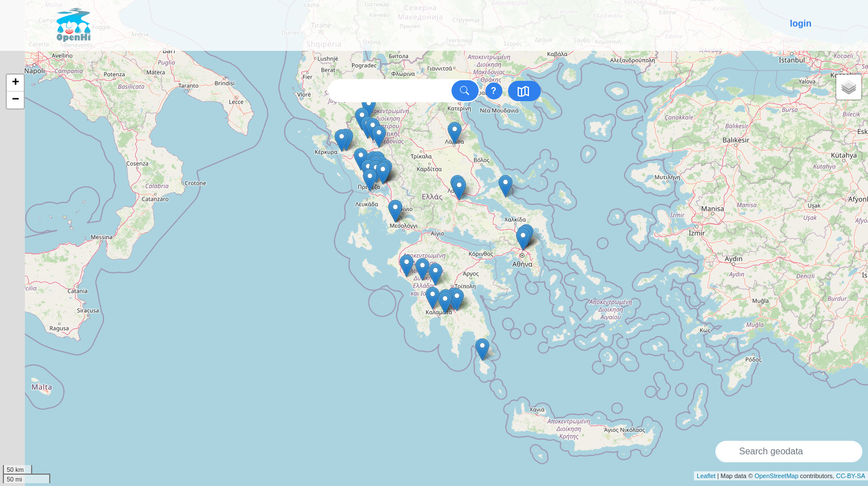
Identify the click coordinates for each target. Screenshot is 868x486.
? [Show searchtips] (494, 91)
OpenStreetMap (776, 476)
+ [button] (16, 83)
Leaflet (706, 476)
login (801, 23)
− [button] (16, 100)
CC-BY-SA (850, 476)
